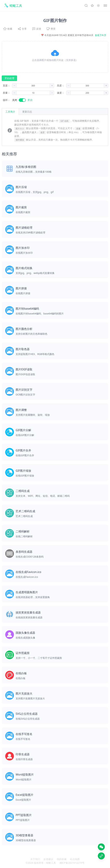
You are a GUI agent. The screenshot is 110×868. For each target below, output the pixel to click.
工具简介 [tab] (10, 112)
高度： (61, 85)
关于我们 (35, 859)
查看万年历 (101, 35)
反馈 (37, 29)
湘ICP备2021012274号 (72, 863)
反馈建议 (48, 859)
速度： (61, 93)
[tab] (27, 112)
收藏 (8, 29)
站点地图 (75, 859)
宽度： (6, 85)
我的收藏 (62, 859)
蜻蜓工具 (51, 863)
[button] (55, 57)
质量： (6, 93)
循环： (6, 100)
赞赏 (51, 29)
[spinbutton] (33, 86)
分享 (22, 29)
